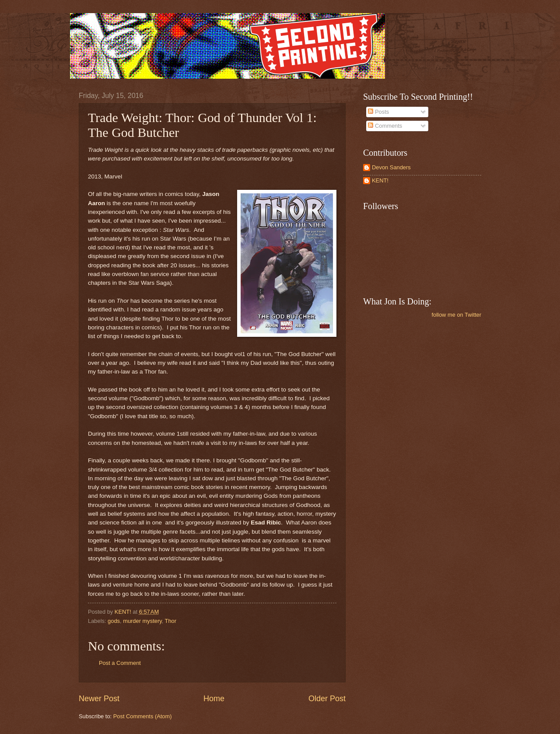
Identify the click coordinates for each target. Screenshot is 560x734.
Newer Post (99, 699)
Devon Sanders (391, 167)
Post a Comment (120, 663)
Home (214, 699)
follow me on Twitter (456, 315)
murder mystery (142, 621)
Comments (385, 126)
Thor (171, 621)
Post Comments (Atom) (143, 716)
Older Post (327, 699)
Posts (378, 112)
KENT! (380, 180)
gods (114, 621)
